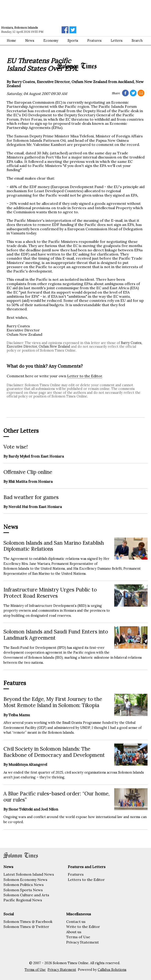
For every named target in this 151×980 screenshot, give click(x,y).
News (30, 41)
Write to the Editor (83, 927)
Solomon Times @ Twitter (26, 927)
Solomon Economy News (25, 880)
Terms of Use (78, 937)
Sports (73, 41)
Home (11, 41)
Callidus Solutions (112, 970)
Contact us (76, 922)
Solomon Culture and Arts (26, 895)
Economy (51, 41)
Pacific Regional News (23, 900)
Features (76, 874)
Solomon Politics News (24, 885)
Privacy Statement (83, 942)
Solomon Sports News (23, 890)
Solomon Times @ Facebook (28, 922)
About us (74, 932)
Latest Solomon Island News (29, 874)
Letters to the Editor (86, 880)
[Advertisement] (66, 13)
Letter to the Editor (85, 376)
